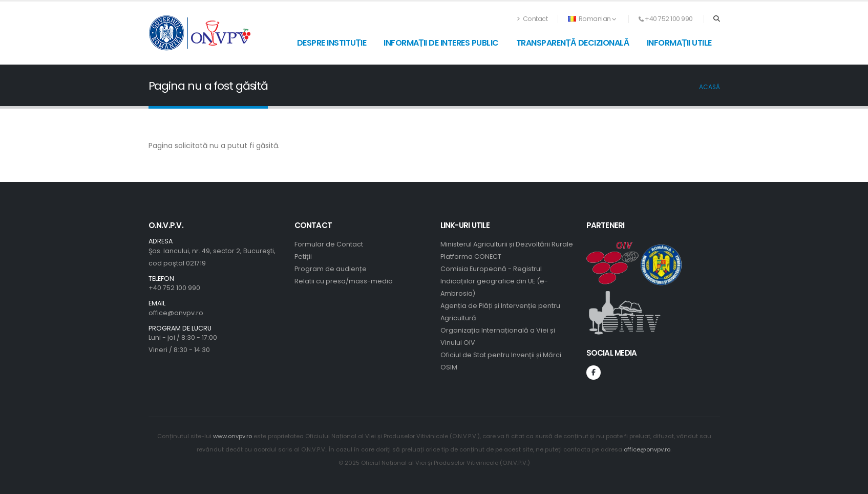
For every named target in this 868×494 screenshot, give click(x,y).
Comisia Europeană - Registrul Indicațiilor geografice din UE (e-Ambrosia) (494, 281)
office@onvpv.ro (176, 313)
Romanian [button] (592, 19)
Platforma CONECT (471, 256)
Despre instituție (332, 43)
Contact (533, 19)
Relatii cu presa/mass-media (344, 281)
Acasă (710, 87)
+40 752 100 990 (174, 288)
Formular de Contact (329, 244)
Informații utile (679, 43)
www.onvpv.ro (232, 436)
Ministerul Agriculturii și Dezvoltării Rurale (507, 244)
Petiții (303, 256)
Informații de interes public (441, 43)
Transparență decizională (573, 43)
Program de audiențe (331, 269)
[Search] (717, 19)
